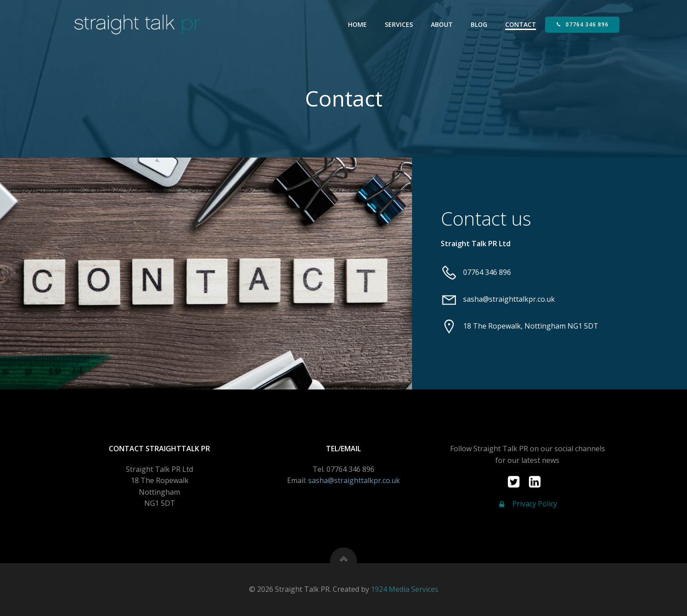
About (442, 24)
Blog (479, 24)
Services (399, 24)
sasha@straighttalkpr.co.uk (354, 480)
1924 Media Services (405, 589)
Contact (521, 24)
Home (357, 24)
